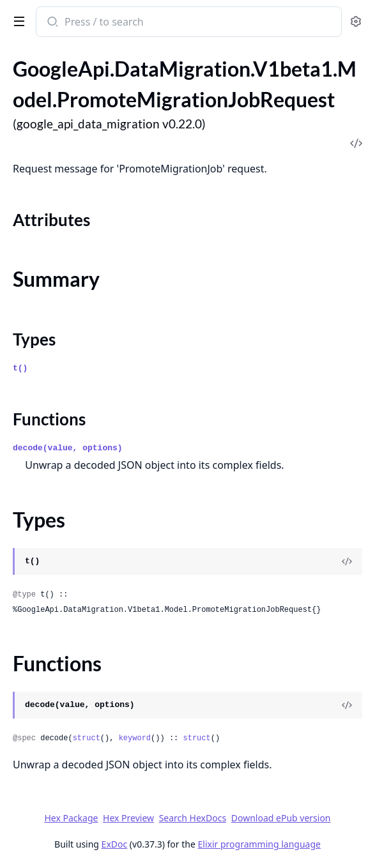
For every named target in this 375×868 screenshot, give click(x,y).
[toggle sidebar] (17, 20)
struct (87, 738)
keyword (135, 738)
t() (20, 368)
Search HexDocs (193, 818)
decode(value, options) (68, 448)
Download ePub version (281, 818)
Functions (49, 419)
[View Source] (347, 561)
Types (34, 339)
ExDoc (115, 844)
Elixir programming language (259, 844)
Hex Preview (128, 818)
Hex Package (71, 818)
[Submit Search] (51, 23)
